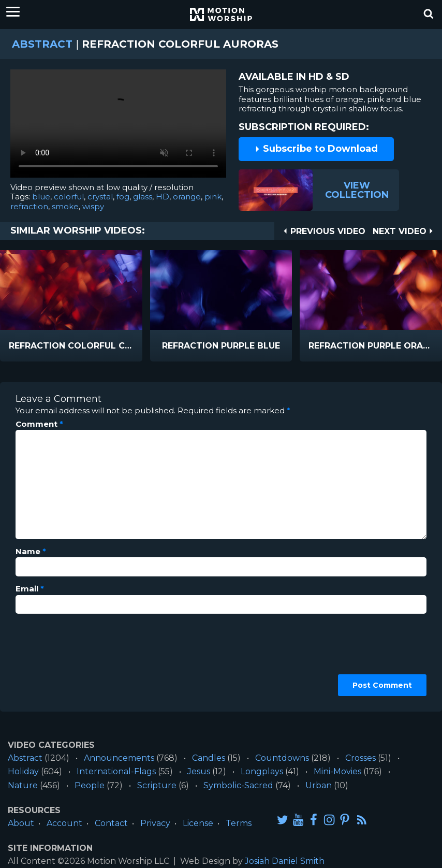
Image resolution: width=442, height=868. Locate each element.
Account (64, 823)
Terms (239, 823)
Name (31, 552)
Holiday (23, 771)
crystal (100, 197)
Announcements (119, 758)
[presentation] (58, 659)
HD (163, 197)
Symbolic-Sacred (238, 785)
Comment (39, 424)
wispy (93, 206)
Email (30, 589)
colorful (69, 197)
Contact (111, 823)
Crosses (360, 758)
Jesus (199, 771)
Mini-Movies (337, 771)
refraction (29, 206)
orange (187, 197)
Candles (209, 758)
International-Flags (116, 771)
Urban (319, 785)
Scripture (157, 785)
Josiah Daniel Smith (285, 861)
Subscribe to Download (316, 149)
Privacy (155, 823)
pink (213, 197)
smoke (65, 206)
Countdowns (282, 758)
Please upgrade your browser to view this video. (118, 126)
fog (123, 197)
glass (143, 197)
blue (41, 197)
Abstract (42, 44)
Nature (23, 785)
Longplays (262, 771)
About (21, 823)
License (198, 823)
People (90, 785)
